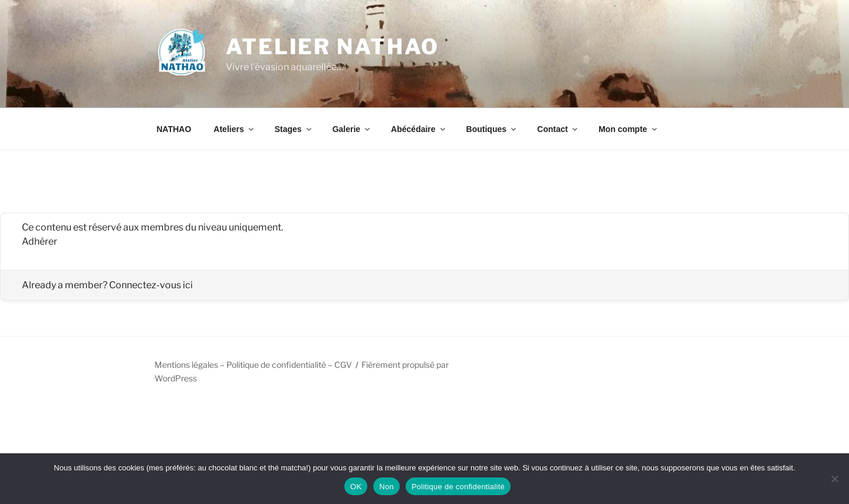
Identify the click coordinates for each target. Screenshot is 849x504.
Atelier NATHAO (333, 47)
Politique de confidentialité (458, 487)
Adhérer (40, 241)
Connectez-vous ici (151, 285)
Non (386, 487)
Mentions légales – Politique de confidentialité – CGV (253, 365)
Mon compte (628, 129)
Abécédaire (419, 129)
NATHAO (174, 129)
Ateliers (234, 129)
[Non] (834, 479)
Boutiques (492, 129)
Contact (558, 129)
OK (356, 487)
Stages (294, 129)
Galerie (352, 129)
